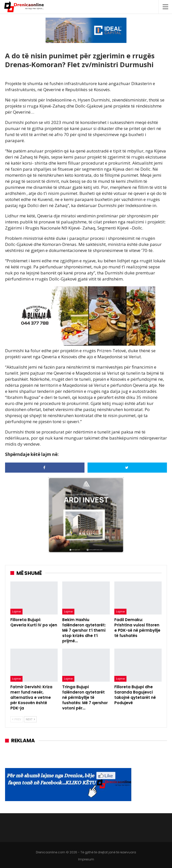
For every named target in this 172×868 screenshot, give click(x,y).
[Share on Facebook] (45, 468)
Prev (17, 719)
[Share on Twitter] (127, 468)
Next (30, 719)
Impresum (86, 859)
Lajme (16, 611)
